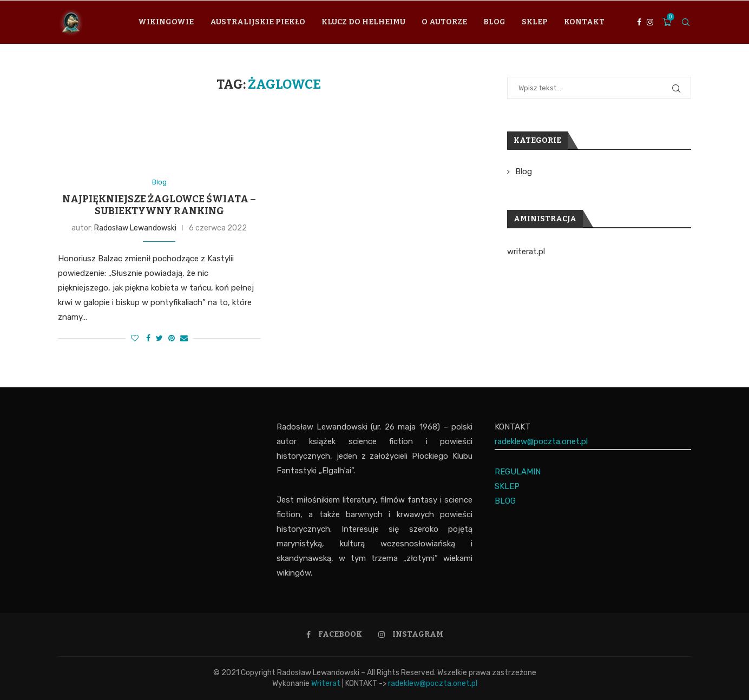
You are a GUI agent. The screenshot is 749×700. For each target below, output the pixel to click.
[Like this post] (135, 338)
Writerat (326, 684)
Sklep (535, 22)
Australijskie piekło (258, 22)
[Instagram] (650, 22)
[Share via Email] (184, 338)
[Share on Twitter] (159, 338)
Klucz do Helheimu (363, 22)
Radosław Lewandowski (135, 228)
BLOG (505, 501)
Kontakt (584, 22)
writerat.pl (526, 252)
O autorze (444, 22)
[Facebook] (639, 22)
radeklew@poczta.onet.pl (541, 441)
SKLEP (507, 486)
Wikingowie (166, 22)
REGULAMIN (518, 472)
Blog (494, 22)
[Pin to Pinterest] (172, 338)
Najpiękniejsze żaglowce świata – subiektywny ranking (159, 205)
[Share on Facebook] (148, 338)
